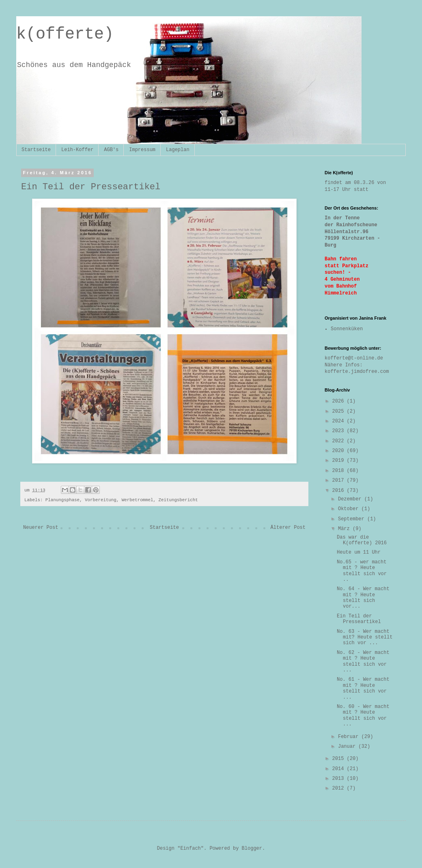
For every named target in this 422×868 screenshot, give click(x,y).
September (353, 519)
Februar (350, 737)
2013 (340, 779)
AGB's (111, 150)
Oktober (350, 509)
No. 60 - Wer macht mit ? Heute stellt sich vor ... (363, 715)
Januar (348, 747)
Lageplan (178, 150)
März (345, 529)
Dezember (351, 499)
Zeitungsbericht (178, 500)
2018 (340, 471)
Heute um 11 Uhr (359, 552)
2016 (340, 491)
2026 (340, 401)
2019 (340, 461)
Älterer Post (288, 528)
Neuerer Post (41, 528)
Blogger (252, 849)
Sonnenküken (347, 329)
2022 (340, 441)
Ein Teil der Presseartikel (359, 619)
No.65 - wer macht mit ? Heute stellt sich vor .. (362, 571)
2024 (340, 421)
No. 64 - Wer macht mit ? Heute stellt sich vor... (363, 598)
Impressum (142, 150)
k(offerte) (65, 34)
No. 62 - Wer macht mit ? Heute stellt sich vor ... (363, 661)
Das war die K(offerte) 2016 (362, 540)
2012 (340, 788)
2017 (340, 481)
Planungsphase (62, 500)
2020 (340, 451)
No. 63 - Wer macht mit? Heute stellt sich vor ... (365, 637)
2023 (340, 431)
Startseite (36, 150)
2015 (340, 759)
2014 (340, 769)
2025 (340, 411)
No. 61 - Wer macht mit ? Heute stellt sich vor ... (363, 688)
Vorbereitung (101, 500)
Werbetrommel (138, 500)
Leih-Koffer (77, 150)
